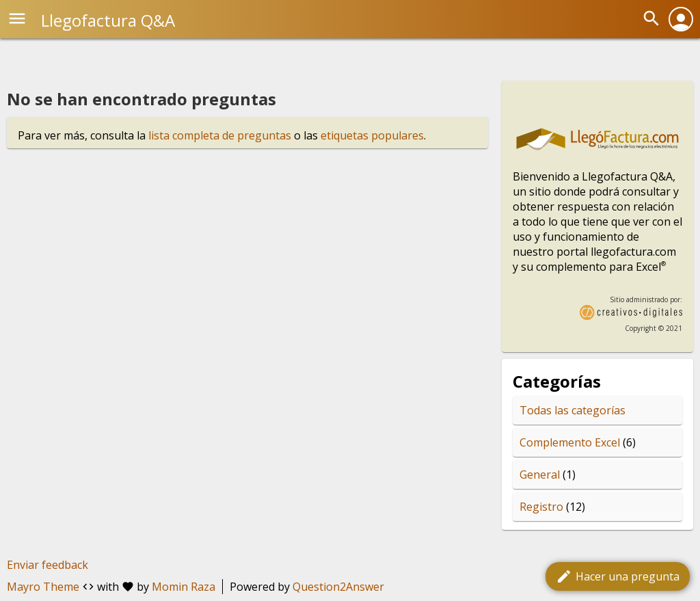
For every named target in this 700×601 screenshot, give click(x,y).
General (540, 475)
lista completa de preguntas (220, 135)
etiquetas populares (372, 135)
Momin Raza (184, 587)
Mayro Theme (43, 587)
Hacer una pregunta (618, 576)
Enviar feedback (48, 565)
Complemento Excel (570, 442)
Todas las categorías (573, 410)
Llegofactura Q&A (108, 20)
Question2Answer (338, 587)
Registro (541, 507)
